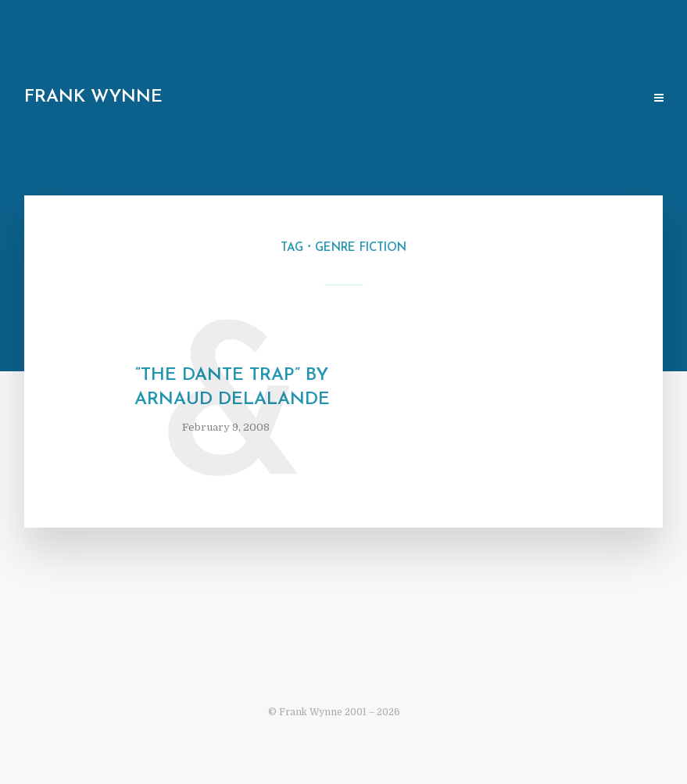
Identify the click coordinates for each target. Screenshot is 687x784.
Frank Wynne (93, 97)
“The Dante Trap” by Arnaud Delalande (232, 388)
